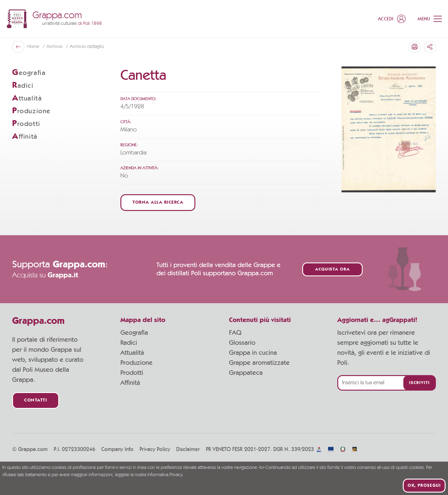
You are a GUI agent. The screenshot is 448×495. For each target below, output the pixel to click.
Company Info (117, 449)
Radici (129, 343)
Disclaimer (188, 449)
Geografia (134, 333)
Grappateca (246, 373)
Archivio (55, 47)
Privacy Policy (155, 449)
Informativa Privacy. (165, 475)
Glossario (242, 343)
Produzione (136, 363)
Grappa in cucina (253, 353)
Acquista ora (332, 269)
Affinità (130, 383)
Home (34, 47)
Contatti (36, 400)
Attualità (132, 353)
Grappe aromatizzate (259, 363)
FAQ (235, 333)
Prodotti (132, 373)
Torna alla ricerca (158, 203)
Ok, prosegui (424, 486)
